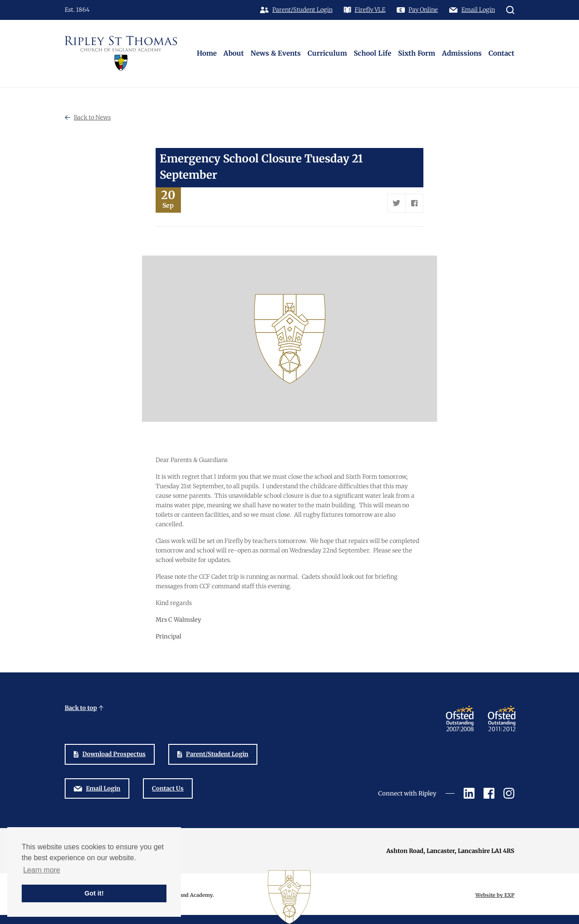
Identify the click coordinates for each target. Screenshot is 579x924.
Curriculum (327, 53)
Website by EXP (495, 895)
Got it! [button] (94, 893)
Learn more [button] (42, 870)
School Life (373, 53)
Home (207, 53)
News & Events (276, 53)
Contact (501, 53)
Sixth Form (417, 53)
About (234, 53)
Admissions (462, 53)
